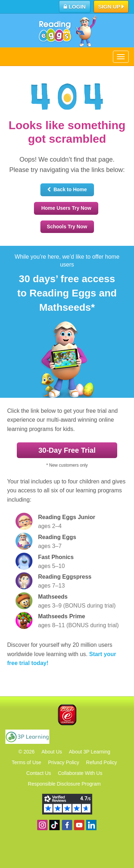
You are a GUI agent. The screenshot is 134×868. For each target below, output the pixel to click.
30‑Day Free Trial (67, 450)
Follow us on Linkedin (91, 825)
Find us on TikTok (54, 825)
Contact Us (39, 773)
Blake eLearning (67, 715)
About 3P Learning (90, 752)
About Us (52, 752)
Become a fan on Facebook (67, 825)
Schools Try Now (67, 227)
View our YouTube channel (79, 825)
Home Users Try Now (66, 208)
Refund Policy (101, 762)
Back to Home (67, 189)
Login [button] (75, 7)
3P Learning (27, 737)
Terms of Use (26, 762)
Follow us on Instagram (42, 825)
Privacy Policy (63, 762)
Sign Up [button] (111, 7)
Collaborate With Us (80, 773)
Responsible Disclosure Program (64, 784)
